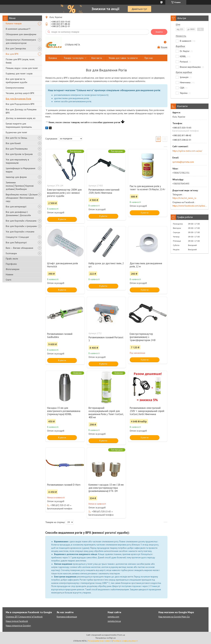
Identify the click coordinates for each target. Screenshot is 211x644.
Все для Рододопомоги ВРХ (20, 104)
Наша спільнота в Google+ (18, 626)
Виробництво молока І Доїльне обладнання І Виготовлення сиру (22, 198)
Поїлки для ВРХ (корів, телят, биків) (20, 61)
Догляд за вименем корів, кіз (21, 118)
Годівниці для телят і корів (19, 74)
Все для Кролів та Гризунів (19, 154)
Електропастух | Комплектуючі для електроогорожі (21, 41)
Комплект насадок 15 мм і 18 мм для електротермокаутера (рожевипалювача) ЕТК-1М (106, 488)
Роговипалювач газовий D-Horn (64, 485)
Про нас (149, 58)
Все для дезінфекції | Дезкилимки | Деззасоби (18, 214)
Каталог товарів (14, 23)
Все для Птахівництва (17, 149)
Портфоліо (11, 264)
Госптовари (11, 253)
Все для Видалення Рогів (18, 99)
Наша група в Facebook (17, 621)
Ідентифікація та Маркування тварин (21, 170)
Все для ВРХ (12, 54)
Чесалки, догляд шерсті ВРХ (20, 93)
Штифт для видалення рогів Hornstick (62, 265)
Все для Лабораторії (16, 242)
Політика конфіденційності (125, 641)
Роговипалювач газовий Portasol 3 (106, 339)
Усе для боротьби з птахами (20, 232)
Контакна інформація (67, 617)
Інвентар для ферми (16, 177)
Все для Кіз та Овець (16, 138)
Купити (62, 219)
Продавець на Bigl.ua (105, 638)
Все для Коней (13, 143)
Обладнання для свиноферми (21, 34)
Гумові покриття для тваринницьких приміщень (19, 125)
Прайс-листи (12, 259)
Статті (8, 280)
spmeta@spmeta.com (183, 162)
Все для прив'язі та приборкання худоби (16, 81)
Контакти (97, 58)
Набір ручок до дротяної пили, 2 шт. (106, 265)
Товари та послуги (74, 58)
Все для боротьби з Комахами (21, 221)
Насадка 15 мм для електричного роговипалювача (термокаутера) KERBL (64, 411)
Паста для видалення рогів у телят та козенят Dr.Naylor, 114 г (147, 188)
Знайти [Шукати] (159, 32)
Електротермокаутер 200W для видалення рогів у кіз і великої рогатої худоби (64, 193)
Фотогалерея (13, 269)
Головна (53, 58)
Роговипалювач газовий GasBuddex (60, 335)
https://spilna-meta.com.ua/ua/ (187, 151)
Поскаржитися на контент (100, 641)
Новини (9, 274)
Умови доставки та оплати (123, 58)
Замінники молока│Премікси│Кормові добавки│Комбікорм (20, 186)
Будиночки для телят (16, 132)
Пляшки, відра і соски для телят (22, 68)
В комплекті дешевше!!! (18, 29)
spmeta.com (113, 617)
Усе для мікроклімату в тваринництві (17, 161)
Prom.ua (121, 635)
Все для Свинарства (16, 48)
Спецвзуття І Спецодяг (17, 237)
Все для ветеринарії (16, 207)
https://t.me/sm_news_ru (184, 198)
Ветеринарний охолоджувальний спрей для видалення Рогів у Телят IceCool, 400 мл (106, 413)
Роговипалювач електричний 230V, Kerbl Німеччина (104, 191)
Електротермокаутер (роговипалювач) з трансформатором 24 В (143, 337)
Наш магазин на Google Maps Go (174, 617)
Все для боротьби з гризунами (21, 226)
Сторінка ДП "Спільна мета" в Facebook (24, 617)
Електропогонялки (15, 88)
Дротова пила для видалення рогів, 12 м (146, 265)
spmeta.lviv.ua (114, 621)
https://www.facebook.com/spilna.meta (190, 206)
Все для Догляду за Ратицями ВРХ (21, 111)
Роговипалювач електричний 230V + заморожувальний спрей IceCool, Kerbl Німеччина (147, 411)
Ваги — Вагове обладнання (19, 248)
